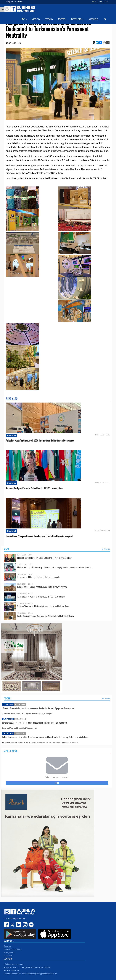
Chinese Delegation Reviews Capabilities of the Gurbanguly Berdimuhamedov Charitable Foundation (55, 567)
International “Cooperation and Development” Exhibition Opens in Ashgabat (39, 536)
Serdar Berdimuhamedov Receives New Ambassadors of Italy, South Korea (45, 616)
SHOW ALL (106, 549)
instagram (25, 925)
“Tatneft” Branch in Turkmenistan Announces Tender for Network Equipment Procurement (38, 708)
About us (7, 946)
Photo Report (12, 435)
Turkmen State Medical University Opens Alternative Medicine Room (43, 606)
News (6, 549)
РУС (107, 2)
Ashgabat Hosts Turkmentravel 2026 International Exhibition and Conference (40, 441)
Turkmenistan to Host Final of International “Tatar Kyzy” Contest (41, 597)
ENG (94, 2)
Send (57, 783)
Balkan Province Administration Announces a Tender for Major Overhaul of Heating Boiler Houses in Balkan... (46, 737)
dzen (31, 925)
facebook (7, 925)
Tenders (8, 698)
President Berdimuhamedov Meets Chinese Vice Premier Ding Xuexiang (44, 558)
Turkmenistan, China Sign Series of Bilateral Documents (38, 577)
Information (77, 19)
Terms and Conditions (12, 949)
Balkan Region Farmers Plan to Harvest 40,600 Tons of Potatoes (42, 587)
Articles (36, 19)
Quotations (93, 19)
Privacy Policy (9, 953)
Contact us (8, 956)
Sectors (49, 19)
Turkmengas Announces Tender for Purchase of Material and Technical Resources (35, 723)
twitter (13, 925)
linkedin (19, 925)
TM (101, 2)
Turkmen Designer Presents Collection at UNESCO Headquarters (34, 488)
